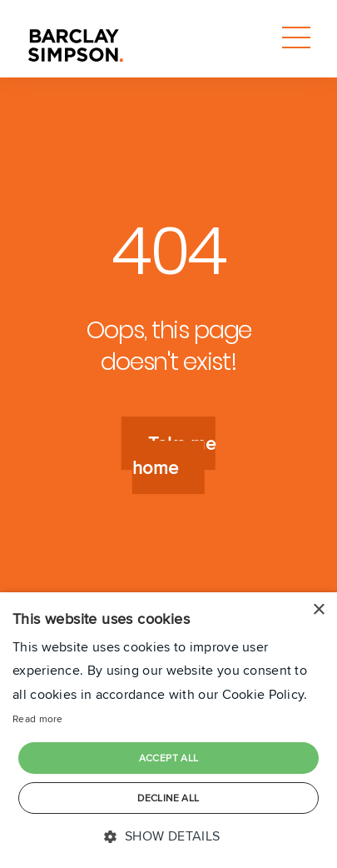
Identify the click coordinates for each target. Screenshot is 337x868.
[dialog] (168, 730)
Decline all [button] (168, 798)
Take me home (174, 456)
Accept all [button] (169, 758)
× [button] (318, 610)
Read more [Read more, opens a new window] (38, 718)
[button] (168, 837)
